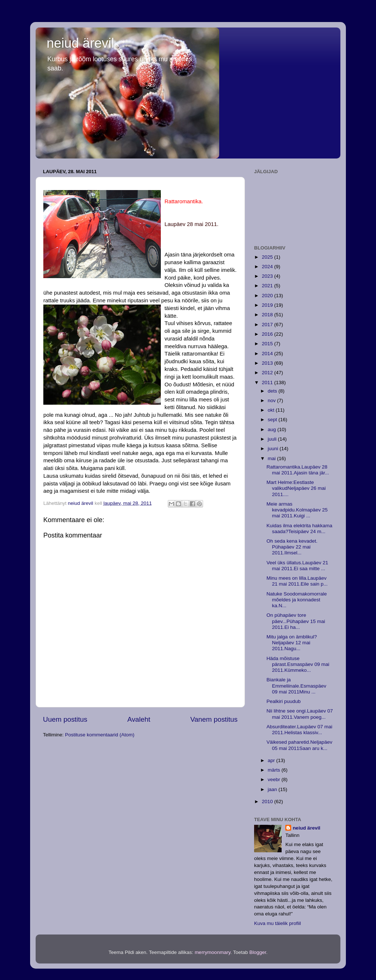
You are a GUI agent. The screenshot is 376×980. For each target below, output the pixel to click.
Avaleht (139, 719)
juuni (274, 449)
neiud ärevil (80, 43)
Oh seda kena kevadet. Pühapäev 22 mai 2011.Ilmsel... (292, 547)
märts (275, 770)
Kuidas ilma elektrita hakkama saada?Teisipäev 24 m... (299, 529)
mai (272, 458)
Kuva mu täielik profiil (278, 923)
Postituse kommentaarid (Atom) (100, 735)
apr (272, 760)
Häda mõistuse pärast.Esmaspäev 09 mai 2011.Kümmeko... (298, 664)
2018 (268, 315)
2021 (268, 286)
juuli (273, 439)
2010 (268, 802)
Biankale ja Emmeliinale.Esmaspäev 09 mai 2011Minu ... (297, 686)
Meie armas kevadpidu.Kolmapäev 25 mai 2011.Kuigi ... (297, 510)
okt (272, 410)
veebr (275, 779)
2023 (268, 276)
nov (272, 400)
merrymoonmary (212, 952)
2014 (268, 354)
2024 (268, 267)
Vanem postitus (214, 719)
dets (273, 391)
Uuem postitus (65, 719)
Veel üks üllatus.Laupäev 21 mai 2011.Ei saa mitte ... (297, 566)
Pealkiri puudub (284, 701)
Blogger (258, 952)
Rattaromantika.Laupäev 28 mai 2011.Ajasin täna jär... (298, 470)
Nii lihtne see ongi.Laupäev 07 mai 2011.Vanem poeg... (300, 714)
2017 (268, 325)
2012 (268, 373)
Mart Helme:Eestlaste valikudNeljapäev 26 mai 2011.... (296, 488)
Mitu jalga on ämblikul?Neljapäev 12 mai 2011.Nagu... (292, 643)
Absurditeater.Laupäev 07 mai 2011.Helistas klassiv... (299, 730)
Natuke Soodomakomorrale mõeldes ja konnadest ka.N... (297, 600)
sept (273, 420)
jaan (273, 789)
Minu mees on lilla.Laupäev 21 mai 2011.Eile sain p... (297, 581)
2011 (268, 382)
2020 (268, 296)
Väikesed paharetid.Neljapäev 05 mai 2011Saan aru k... (299, 745)
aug (272, 429)
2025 (268, 257)
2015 (268, 344)
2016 (268, 334)
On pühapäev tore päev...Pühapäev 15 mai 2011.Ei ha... (296, 621)
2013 (268, 363)
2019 (268, 305)
